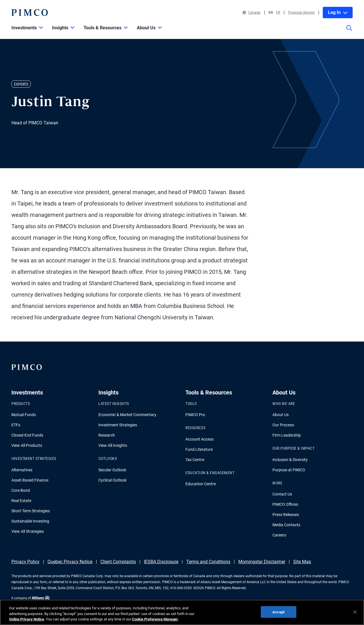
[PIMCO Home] (30, 13)
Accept (278, 612)
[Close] (355, 612)
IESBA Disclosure (161, 562)
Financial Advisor (301, 13)
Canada (252, 13)
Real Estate (21, 501)
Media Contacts (286, 525)
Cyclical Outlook (112, 480)
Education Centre (201, 484)
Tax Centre (195, 460)
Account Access (199, 439)
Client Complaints (118, 562)
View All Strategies (28, 531)
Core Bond (21, 490)
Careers (279, 535)
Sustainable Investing (30, 521)
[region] (182, 612)
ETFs (16, 425)
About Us (281, 415)
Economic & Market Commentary (127, 415)
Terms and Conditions (208, 562)
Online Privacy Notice (27, 619)
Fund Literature (199, 449)
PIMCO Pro (195, 415)
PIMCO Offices (285, 504)
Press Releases (286, 515)
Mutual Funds (24, 415)
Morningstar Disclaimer (262, 562)
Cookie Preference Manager (155, 619)
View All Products (27, 445)
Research (107, 435)
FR (278, 13)
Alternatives (22, 470)
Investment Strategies (118, 425)
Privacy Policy (25, 562)
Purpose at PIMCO (289, 470)
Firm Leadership (287, 435)
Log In (338, 12)
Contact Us (282, 494)
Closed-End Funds (27, 435)
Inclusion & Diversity (290, 460)
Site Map (302, 562)
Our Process (283, 425)
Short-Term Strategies (31, 511)
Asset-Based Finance (30, 480)
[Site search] (349, 32)
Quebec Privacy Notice (70, 562)
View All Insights (113, 445)
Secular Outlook (112, 470)
